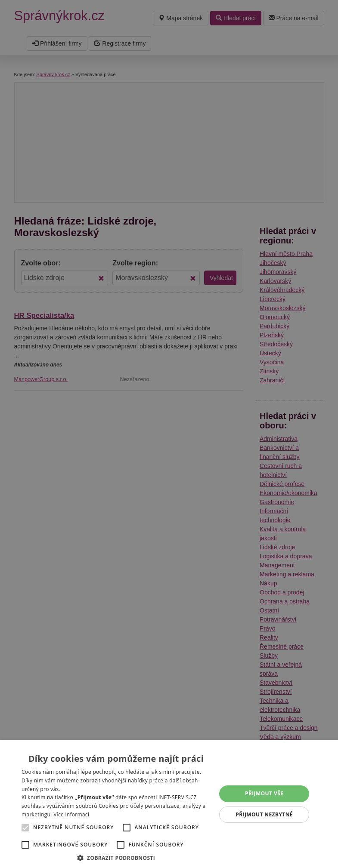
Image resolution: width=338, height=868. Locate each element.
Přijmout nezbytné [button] (264, 814)
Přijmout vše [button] (264, 793)
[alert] (169, 434)
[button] (116, 857)
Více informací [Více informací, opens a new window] (71, 814)
